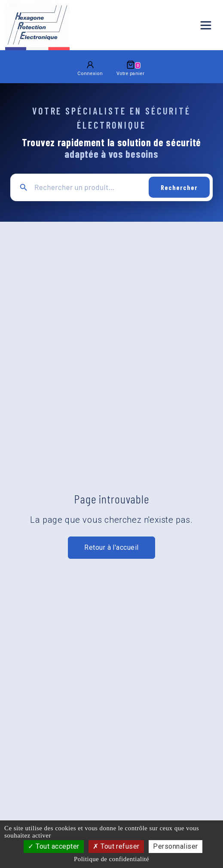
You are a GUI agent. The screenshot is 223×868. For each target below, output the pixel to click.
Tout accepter (53, 846)
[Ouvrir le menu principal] (206, 25)
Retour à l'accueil (111, 547)
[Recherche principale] (89, 187)
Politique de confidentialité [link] (111, 859)
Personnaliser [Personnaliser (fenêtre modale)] (175, 846)
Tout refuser (116, 846)
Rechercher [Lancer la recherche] (179, 187)
